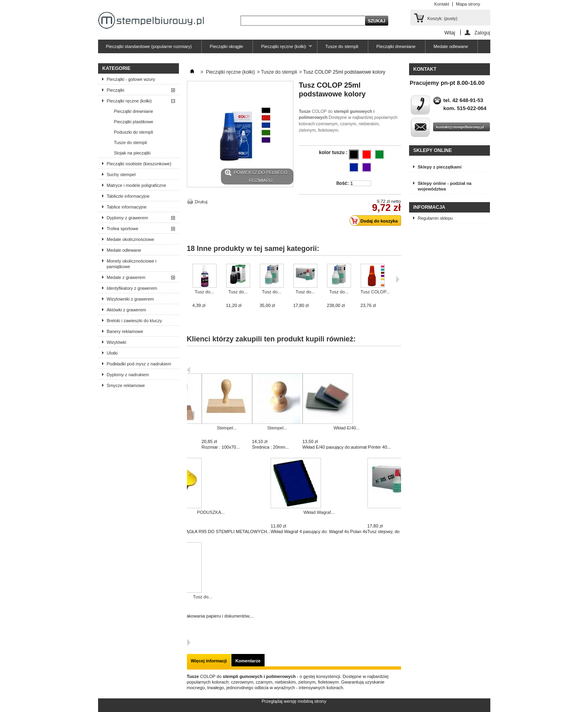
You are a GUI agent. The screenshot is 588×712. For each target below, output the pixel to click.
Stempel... (227, 428)
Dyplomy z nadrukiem (128, 375)
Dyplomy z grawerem (127, 218)
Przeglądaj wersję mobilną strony (294, 701)
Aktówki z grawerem (126, 310)
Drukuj (201, 202)
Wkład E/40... (346, 428)
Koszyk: (443, 18)
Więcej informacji (209, 661)
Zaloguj (482, 33)
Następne (398, 279)
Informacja (429, 207)
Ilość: (342, 183)
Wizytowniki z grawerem (130, 299)
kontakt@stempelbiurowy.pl (460, 127)
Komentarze (248, 661)
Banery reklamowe (125, 331)
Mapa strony (468, 4)
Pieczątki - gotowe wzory (131, 79)
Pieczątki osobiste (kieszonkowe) (139, 164)
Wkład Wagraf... (319, 512)
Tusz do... (205, 292)
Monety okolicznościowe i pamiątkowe (132, 264)
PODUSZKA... (211, 512)
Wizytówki (117, 342)
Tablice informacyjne (127, 207)
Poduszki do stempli (134, 132)
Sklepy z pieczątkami (440, 167)
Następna (189, 642)
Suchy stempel (121, 174)
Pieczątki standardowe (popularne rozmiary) (149, 46)
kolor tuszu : (334, 152)
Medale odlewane (451, 46)
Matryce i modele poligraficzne (137, 185)
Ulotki (112, 353)
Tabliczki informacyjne (128, 196)
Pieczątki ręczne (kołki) (282, 49)
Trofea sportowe (123, 229)
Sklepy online (433, 150)
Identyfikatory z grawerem (132, 288)
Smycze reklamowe (126, 385)
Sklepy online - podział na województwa (445, 186)
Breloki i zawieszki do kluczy (134, 321)
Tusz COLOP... (375, 292)
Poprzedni (189, 370)
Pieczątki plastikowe (134, 122)
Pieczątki (116, 90)
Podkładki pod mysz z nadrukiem (139, 364)
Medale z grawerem (126, 277)
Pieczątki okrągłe (226, 46)
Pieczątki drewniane (396, 46)
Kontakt (442, 4)
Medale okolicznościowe (131, 239)
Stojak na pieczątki (132, 153)
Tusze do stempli (342, 46)
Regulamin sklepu (435, 218)
